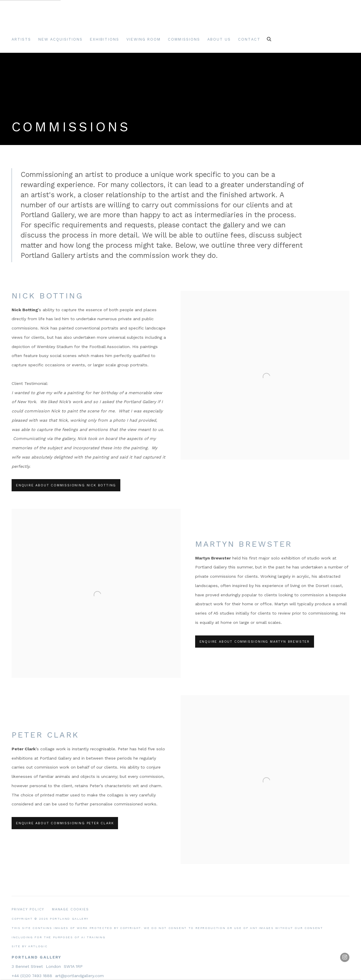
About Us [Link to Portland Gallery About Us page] (219, 39)
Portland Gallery (84, 21)
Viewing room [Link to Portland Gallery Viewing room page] (144, 39)
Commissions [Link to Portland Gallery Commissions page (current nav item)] (184, 39)
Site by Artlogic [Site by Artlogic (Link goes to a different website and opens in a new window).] (29, 946)
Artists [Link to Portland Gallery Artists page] (21, 39)
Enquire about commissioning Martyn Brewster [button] (255, 642)
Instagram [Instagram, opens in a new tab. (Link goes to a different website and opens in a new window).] (345, 957)
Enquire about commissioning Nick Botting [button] (66, 485)
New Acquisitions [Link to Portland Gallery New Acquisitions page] (60, 39)
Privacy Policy (28, 909)
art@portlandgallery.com (79, 976)
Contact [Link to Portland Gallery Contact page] (249, 39)
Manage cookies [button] (70, 909)
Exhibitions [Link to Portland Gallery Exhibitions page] (105, 39)
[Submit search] (269, 38)
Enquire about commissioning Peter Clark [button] (65, 823)
